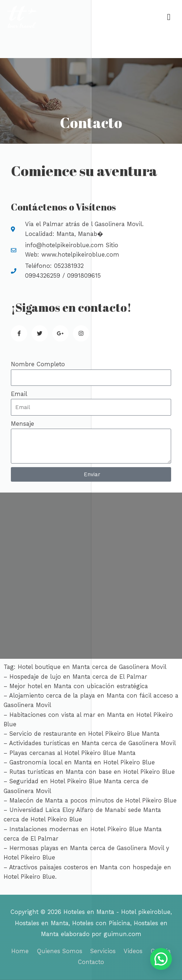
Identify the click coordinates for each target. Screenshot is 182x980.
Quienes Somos (60, 951)
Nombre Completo (38, 364)
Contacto (91, 962)
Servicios (103, 951)
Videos (133, 951)
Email (19, 394)
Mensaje (22, 424)
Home (20, 951)
